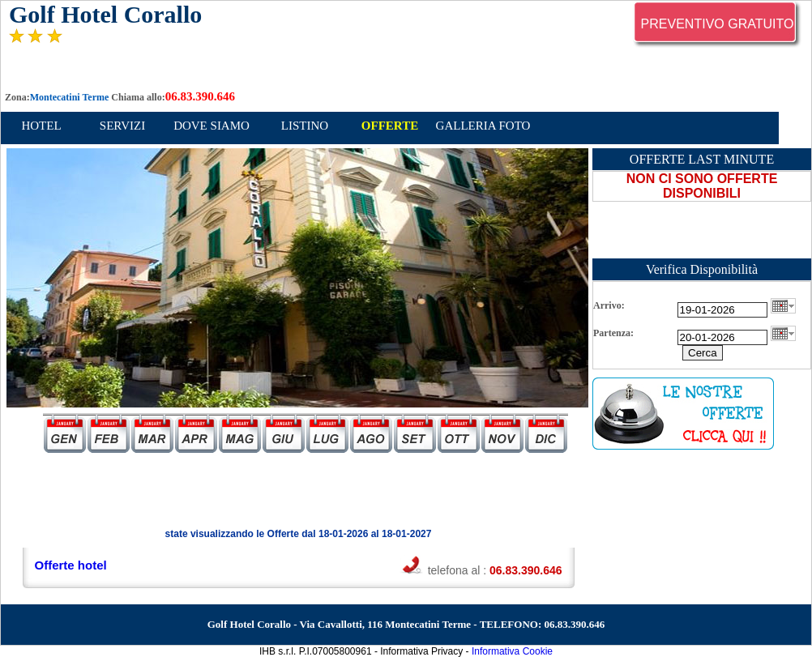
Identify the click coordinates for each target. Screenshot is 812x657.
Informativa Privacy (421, 651)
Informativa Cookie (512, 651)
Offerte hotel (71, 565)
